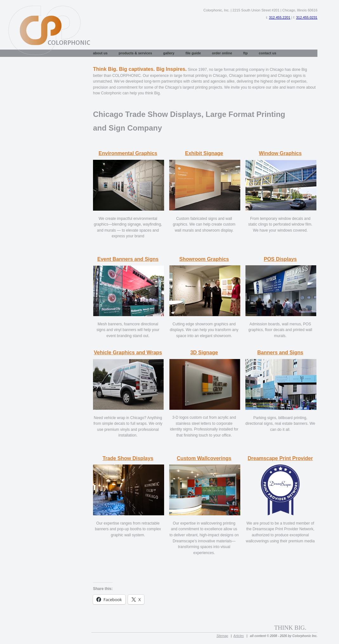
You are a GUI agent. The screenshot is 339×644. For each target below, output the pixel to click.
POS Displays (280, 259)
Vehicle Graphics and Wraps (128, 353)
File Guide (193, 53)
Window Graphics (280, 153)
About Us (100, 53)
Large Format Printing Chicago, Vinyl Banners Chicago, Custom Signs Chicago (46, 28)
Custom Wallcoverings (204, 458)
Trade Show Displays (128, 458)
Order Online (222, 53)
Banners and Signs (280, 353)
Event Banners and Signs (128, 259)
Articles (239, 636)
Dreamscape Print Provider (280, 458)
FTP (245, 53)
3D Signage (204, 353)
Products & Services (135, 53)
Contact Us (267, 53)
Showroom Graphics (204, 259)
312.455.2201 (279, 17)
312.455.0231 (307, 17)
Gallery (169, 53)
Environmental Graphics (128, 153)
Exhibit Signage (204, 153)
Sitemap (222, 636)
